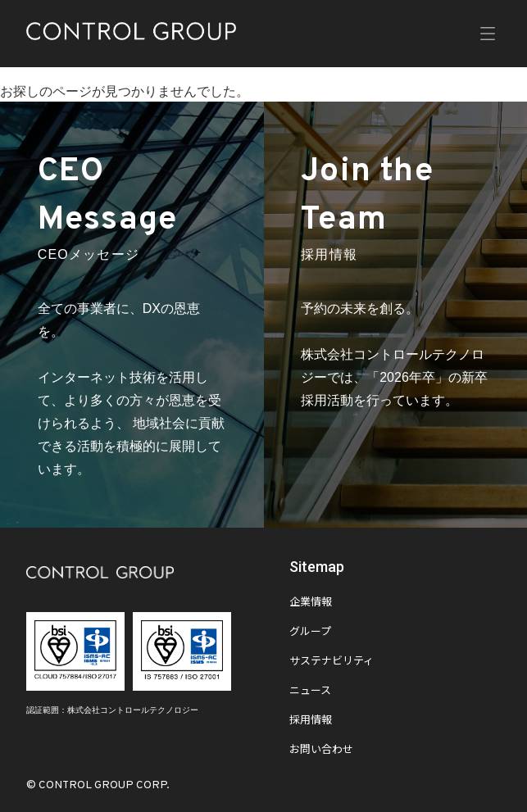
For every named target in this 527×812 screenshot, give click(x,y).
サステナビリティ (332, 662)
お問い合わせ (321, 751)
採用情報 (311, 721)
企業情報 (311, 603)
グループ (310, 633)
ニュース (310, 692)
